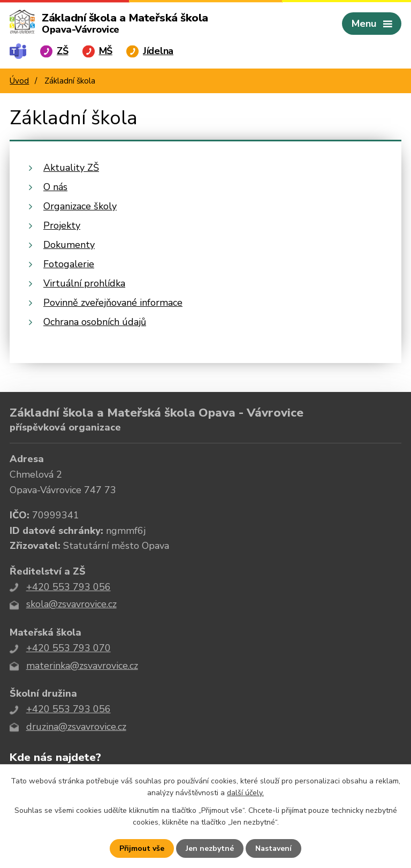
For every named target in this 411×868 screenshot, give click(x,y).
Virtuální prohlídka (84, 283)
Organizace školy (80, 206)
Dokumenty (69, 245)
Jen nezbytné (210, 848)
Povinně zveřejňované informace (113, 303)
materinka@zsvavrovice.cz (82, 666)
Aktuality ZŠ (71, 168)
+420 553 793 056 (68, 587)
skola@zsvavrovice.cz (71, 604)
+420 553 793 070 (68, 648)
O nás (55, 187)
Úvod (19, 81)
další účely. (245, 793)
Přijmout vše (142, 848)
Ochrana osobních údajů (95, 322)
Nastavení (273, 848)
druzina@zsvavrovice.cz (76, 727)
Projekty (62, 225)
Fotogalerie (69, 264)
